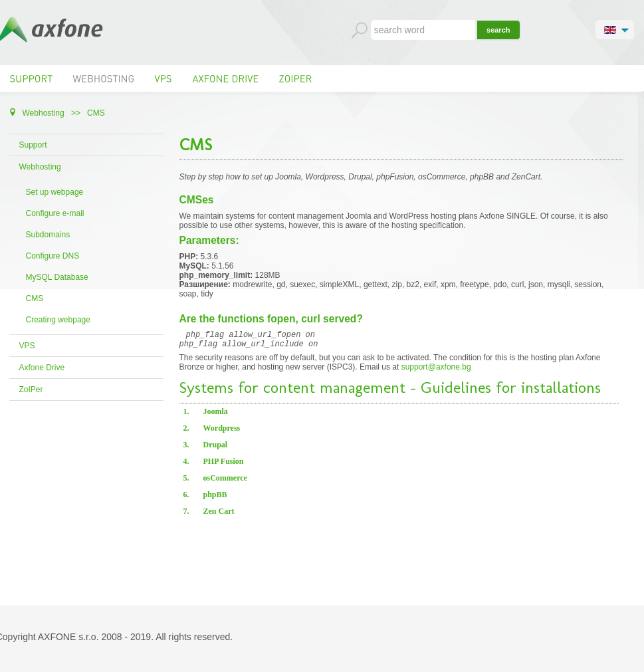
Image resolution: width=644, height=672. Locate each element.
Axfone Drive (42, 368)
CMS (35, 298)
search (498, 30)
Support (33, 145)
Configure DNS (53, 256)
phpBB (215, 499)
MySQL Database (57, 277)
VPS (27, 346)
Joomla (216, 415)
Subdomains (48, 235)
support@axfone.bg (436, 371)
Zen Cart (219, 515)
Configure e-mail (55, 213)
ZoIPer (31, 390)
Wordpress (222, 432)
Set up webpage (55, 192)
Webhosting (40, 167)
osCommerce (225, 482)
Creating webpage (58, 320)
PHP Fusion (224, 465)
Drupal (216, 449)
